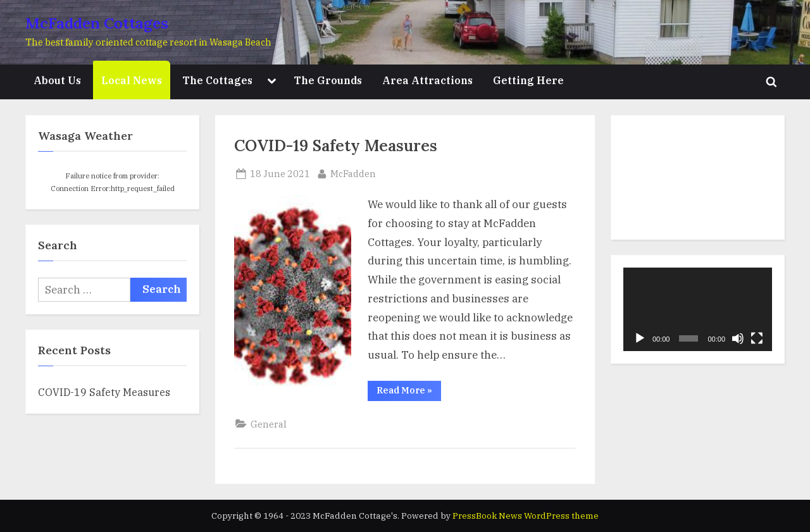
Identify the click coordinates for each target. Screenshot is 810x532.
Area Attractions (427, 80)
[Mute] (738, 338)
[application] (698, 309)
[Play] (640, 338)
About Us (57, 80)
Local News (132, 80)
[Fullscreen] (757, 338)
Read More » (409, 393)
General (269, 424)
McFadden (353, 173)
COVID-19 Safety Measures (336, 145)
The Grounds (328, 80)
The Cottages (217, 80)
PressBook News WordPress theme (526, 516)
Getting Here (528, 80)
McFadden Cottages (97, 23)
